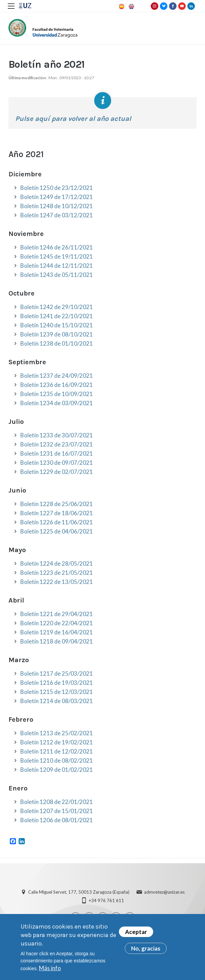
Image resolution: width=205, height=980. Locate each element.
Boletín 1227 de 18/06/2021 (57, 513)
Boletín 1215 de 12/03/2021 (57, 692)
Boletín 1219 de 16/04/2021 (57, 632)
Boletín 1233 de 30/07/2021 (57, 435)
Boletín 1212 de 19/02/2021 (57, 742)
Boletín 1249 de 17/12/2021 (57, 197)
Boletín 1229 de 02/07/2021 (57, 472)
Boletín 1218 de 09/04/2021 (57, 641)
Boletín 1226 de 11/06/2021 (57, 522)
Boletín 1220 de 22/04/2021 (57, 623)
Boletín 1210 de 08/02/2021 (57, 760)
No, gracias (146, 950)
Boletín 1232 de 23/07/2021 (57, 444)
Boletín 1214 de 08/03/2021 (57, 701)
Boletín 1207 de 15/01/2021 (57, 811)
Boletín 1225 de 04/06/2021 (57, 531)
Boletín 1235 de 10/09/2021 (57, 394)
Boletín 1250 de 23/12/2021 (57, 188)
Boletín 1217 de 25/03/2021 (57, 673)
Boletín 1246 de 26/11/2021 (57, 247)
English (131, 6)
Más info (50, 969)
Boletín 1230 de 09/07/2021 (57, 463)
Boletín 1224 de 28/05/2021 (57, 563)
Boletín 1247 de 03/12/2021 (57, 215)
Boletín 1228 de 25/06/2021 (57, 504)
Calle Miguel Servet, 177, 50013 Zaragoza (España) (79, 892)
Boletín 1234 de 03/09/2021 (57, 403)
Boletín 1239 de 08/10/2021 (57, 334)
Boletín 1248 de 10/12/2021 (57, 206)
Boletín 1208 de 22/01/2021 (57, 802)
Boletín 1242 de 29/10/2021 (57, 307)
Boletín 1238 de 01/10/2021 (57, 343)
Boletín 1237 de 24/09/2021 (57, 376)
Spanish (121, 6)
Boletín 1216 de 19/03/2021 (57, 683)
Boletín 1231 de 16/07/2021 (57, 453)
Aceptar (136, 933)
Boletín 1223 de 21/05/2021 (57, 573)
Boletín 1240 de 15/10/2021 (57, 325)
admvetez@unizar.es (164, 892)
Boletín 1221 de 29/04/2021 (57, 614)
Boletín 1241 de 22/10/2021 (57, 316)
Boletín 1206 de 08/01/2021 (57, 820)
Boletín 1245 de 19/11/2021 (57, 256)
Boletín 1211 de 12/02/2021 (57, 751)
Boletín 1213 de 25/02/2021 (57, 733)
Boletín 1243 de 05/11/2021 (57, 275)
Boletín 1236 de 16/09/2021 (57, 385)
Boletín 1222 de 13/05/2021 (57, 582)
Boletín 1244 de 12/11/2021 (57, 266)
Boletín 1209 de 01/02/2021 (57, 770)
